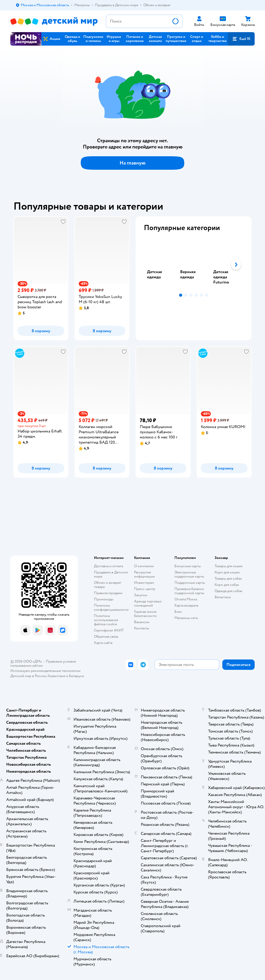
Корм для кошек (227, 572)
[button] (241, 39)
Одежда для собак (229, 591)
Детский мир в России (28, 676)
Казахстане (56, 676)
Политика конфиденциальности (111, 608)
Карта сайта (103, 643)
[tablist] (194, 265)
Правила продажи (108, 593)
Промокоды (104, 599)
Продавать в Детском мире (111, 574)
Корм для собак (227, 585)
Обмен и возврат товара (108, 585)
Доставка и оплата (108, 566)
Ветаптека (223, 597)
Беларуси (76, 676)
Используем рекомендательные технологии (45, 671)
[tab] (160, 265)
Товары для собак (228, 578)
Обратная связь (106, 637)
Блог (178, 612)
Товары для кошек (229, 566)
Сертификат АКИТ (109, 630)
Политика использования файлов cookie (106, 620)
